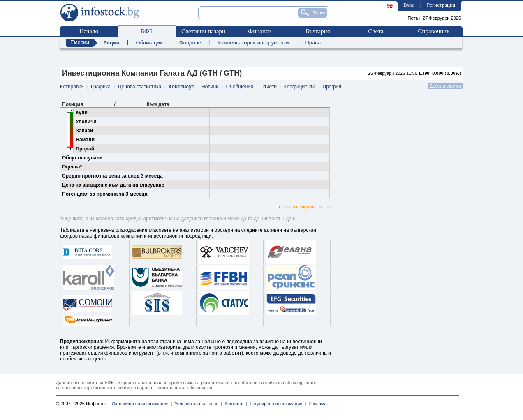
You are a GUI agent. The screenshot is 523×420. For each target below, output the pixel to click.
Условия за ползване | (197, 404)
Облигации (149, 43)
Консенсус (181, 87)
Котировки (72, 87)
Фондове (190, 43)
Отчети (268, 87)
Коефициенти (300, 87)
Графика (101, 87)
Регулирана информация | (277, 404)
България (318, 31)
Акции (111, 43)
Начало (89, 31)
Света (376, 31)
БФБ (147, 31)
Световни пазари (203, 31)
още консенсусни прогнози (305, 207)
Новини (210, 87)
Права (313, 43)
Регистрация (441, 5)
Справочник (434, 31)
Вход (409, 5)
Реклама (316, 404)
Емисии (80, 42)
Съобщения (240, 87)
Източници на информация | (142, 404)
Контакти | (235, 404)
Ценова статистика (140, 87)
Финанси (260, 31)
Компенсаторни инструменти (253, 43)
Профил (332, 87)
